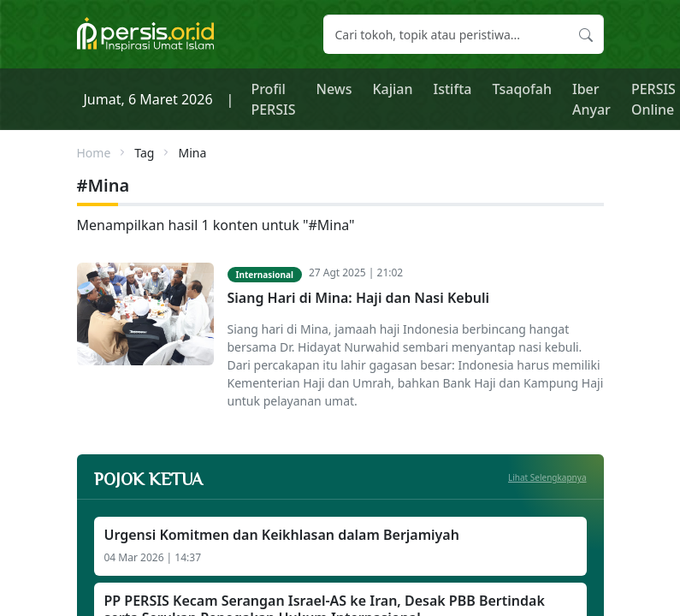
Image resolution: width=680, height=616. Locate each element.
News (334, 89)
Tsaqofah (522, 89)
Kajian (392, 89)
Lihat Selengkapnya (547, 477)
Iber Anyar (591, 99)
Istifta (453, 89)
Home (94, 153)
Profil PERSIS (273, 99)
